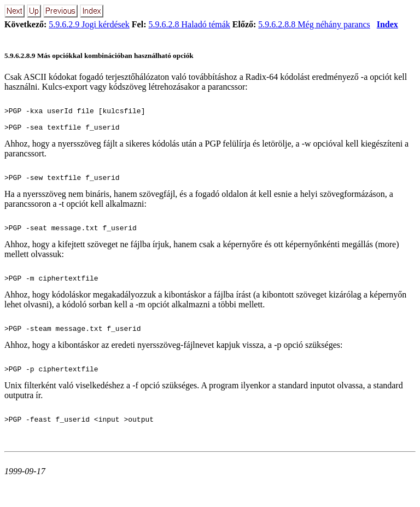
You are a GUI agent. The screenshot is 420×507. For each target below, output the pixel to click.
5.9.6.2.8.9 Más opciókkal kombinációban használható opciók (99, 56)
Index (387, 24)
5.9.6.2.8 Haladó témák (189, 24)
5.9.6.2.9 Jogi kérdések (89, 24)
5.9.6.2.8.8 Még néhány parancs (314, 24)
